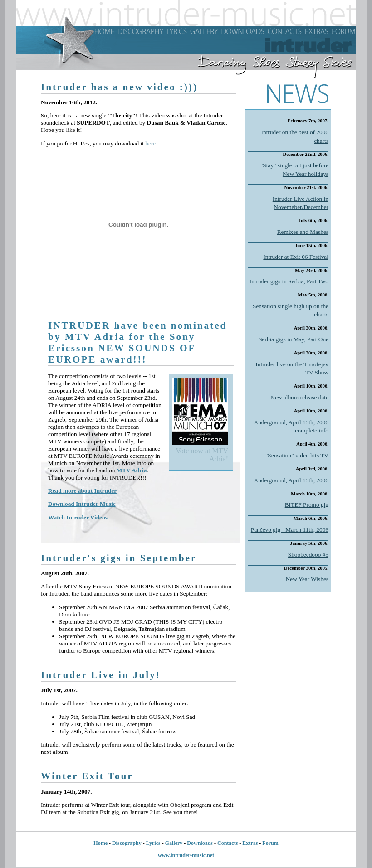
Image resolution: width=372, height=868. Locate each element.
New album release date (299, 397)
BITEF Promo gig (307, 505)
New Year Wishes (307, 579)
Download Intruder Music (82, 504)
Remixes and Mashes (303, 232)
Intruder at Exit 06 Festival (296, 257)
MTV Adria (132, 470)
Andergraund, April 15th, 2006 (291, 480)
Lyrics (153, 843)
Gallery (174, 843)
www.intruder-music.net (186, 855)
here (150, 143)
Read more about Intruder (82, 491)
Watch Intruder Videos (78, 517)
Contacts (228, 843)
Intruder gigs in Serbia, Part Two (289, 281)
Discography (127, 843)
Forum (270, 843)
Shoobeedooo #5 (308, 555)
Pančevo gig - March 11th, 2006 (290, 530)
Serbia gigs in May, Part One (294, 339)
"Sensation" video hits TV (297, 455)
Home (100, 843)
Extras (250, 843)
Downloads (200, 843)
